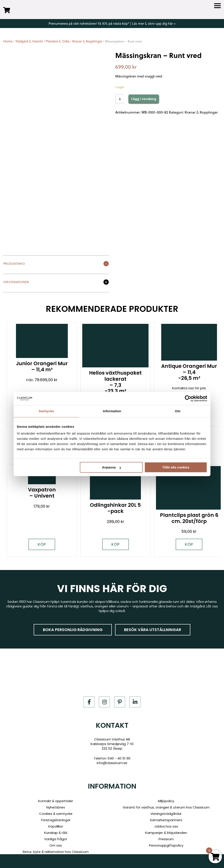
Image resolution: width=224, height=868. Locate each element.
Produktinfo (14, 264)
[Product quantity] (120, 99)
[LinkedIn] (135, 693)
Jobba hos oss (166, 817)
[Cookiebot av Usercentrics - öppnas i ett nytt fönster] (188, 398)
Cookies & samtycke (56, 805)
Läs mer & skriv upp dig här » (154, 24)
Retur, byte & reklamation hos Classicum (56, 843)
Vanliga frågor (56, 830)
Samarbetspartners (166, 811)
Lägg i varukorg (144, 99)
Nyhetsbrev (56, 798)
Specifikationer (16, 282)
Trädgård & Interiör (29, 41)
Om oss (56, 836)
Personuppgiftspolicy (166, 836)
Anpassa (111, 467)
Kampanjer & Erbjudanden (166, 824)
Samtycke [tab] (46, 411)
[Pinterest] (120, 693)
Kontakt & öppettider (56, 792)
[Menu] (217, 6)
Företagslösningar (56, 811)
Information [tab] (112, 411)
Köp (37, 535)
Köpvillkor (56, 817)
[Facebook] (89, 693)
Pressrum (166, 830)
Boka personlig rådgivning (73, 621)
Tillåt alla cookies (176, 467)
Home (8, 41)
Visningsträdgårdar (166, 805)
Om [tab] (178, 411)
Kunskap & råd (56, 824)
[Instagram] (104, 693)
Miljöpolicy (166, 792)
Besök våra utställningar (153, 621)
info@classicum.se (112, 754)
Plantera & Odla (58, 41)
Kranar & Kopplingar (87, 41)
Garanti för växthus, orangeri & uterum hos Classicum (166, 798)
